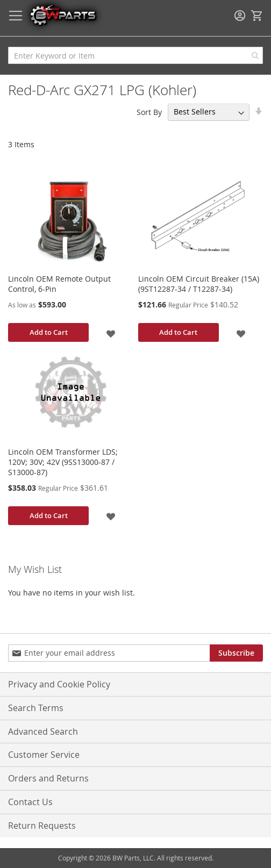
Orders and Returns (48, 778)
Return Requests (42, 826)
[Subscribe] (236, 653)
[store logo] (63, 15)
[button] (111, 332)
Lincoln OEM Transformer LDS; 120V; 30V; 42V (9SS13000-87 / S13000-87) (63, 462)
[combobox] (135, 55)
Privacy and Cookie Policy (59, 684)
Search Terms (36, 708)
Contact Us (30, 802)
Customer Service (44, 755)
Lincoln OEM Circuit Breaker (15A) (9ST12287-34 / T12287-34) (199, 284)
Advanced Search (43, 731)
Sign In (240, 16)
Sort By (149, 112)
